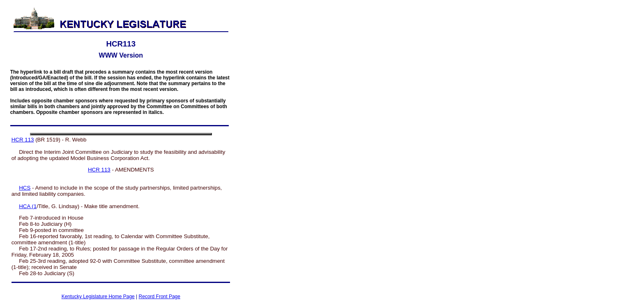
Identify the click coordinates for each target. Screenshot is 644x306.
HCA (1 (28, 206)
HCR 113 (23, 140)
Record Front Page (160, 297)
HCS (25, 188)
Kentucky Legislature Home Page (98, 297)
